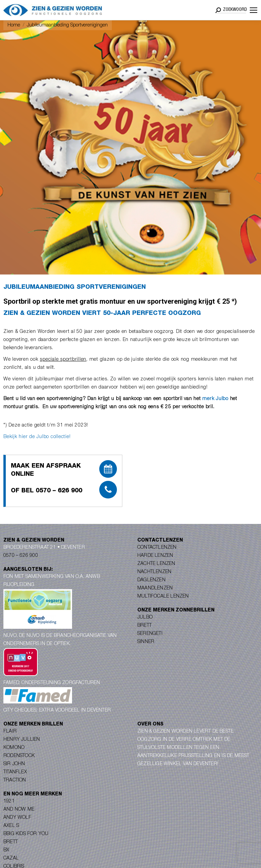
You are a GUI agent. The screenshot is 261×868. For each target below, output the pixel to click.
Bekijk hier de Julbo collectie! (37, 437)
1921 (9, 801)
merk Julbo (215, 399)
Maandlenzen (155, 588)
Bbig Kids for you (26, 834)
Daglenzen (151, 580)
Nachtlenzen (154, 572)
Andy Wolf (17, 818)
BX (6, 850)
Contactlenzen (157, 548)
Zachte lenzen (156, 564)
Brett (144, 626)
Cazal (11, 858)
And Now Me (19, 810)
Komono (14, 748)
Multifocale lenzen (163, 597)
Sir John (14, 764)
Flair (10, 732)
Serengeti (150, 634)
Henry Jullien (22, 740)
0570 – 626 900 (21, 556)
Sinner (146, 642)
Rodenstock (19, 756)
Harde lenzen (155, 556)
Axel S (11, 826)
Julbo (145, 618)
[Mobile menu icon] (254, 10)
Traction (15, 780)
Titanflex (15, 772)
